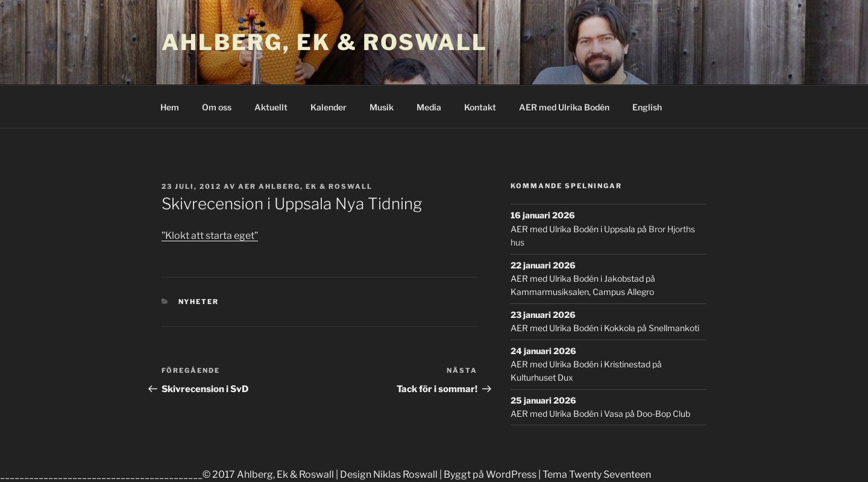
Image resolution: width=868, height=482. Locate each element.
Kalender (329, 107)
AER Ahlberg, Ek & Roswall (305, 186)
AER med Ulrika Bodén (564, 107)
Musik (382, 107)
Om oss (217, 107)
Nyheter (199, 302)
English (647, 107)
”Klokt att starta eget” (210, 236)
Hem (170, 107)
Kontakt (480, 107)
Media (429, 107)
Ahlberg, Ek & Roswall (324, 42)
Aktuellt (271, 107)
